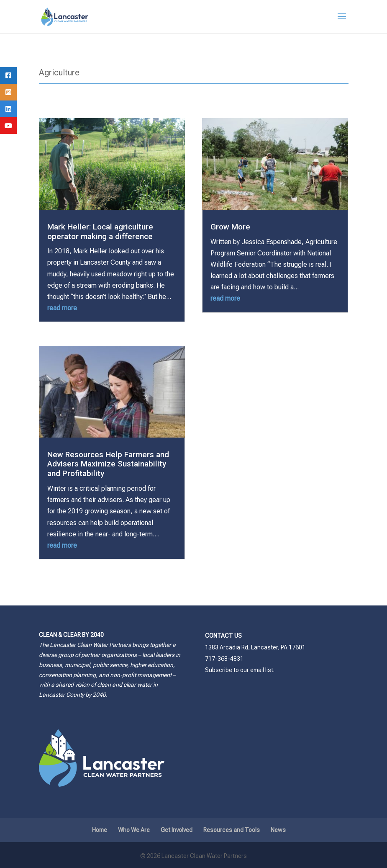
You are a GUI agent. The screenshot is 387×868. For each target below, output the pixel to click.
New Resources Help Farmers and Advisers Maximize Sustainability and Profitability (108, 464)
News (278, 830)
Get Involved (177, 830)
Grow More (230, 227)
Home (100, 830)
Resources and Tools (232, 830)
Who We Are (134, 830)
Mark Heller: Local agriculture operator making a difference (100, 232)
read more (62, 308)
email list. (262, 670)
